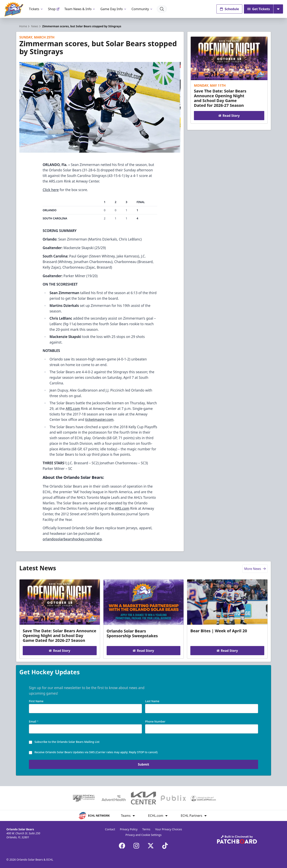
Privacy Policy (129, 829)
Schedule (229, 9)
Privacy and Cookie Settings (144, 835)
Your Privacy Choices (169, 829)
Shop (54, 9)
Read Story (229, 116)
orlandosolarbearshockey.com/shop (72, 539)
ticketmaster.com (99, 419)
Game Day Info (113, 9)
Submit (144, 765)
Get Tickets (259, 9)
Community (142, 9)
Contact (110, 829)
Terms (146, 829)
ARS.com (73, 408)
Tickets (36, 9)
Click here (51, 190)
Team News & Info (80, 9)
